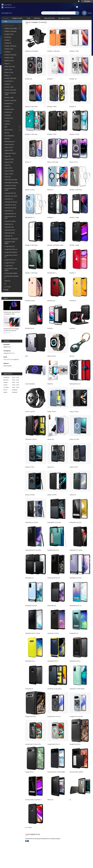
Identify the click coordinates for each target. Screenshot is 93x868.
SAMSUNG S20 (9, 211)
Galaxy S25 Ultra (9, 159)
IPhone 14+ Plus (9, 72)
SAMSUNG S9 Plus (10, 233)
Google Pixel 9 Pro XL (10, 260)
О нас (29, 18)
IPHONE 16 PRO (9, 49)
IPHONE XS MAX (9, 109)
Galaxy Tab (8, 156)
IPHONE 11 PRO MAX (10, 100)
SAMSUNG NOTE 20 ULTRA (10, 189)
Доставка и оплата (64, 18)
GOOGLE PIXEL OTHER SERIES (11, 269)
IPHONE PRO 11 (9, 103)
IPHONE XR (8, 115)
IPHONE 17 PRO (9, 34)
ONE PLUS (7, 281)
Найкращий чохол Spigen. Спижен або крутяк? (11, 330)
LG (5, 284)
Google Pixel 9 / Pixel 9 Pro (11, 256)
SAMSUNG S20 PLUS (10, 208)
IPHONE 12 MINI (9, 98)
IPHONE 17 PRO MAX (10, 31)
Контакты (37, 18)
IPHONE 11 (8, 106)
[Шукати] (77, 13)
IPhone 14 (7, 75)
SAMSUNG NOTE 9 (10, 230)
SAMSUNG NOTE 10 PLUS (10, 217)
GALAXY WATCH (9, 144)
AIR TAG (7, 133)
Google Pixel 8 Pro (10, 263)
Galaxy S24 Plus (9, 174)
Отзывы (6, 290)
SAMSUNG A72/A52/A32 (11, 239)
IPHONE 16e (8, 43)
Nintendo (7, 139)
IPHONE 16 (8, 52)
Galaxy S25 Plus (9, 162)
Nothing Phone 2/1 (10, 142)
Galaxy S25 (8, 165)
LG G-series (8, 287)
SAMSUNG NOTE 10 (10, 214)
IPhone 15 (7, 64)
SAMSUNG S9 (8, 236)
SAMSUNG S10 (9, 224)
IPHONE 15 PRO (9, 58)
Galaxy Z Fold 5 (9, 147)
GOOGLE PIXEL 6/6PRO (11, 273)
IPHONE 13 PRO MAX (10, 78)
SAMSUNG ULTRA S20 (11, 202)
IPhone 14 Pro (8, 69)
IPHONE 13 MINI (9, 87)
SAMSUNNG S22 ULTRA (11, 183)
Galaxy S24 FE (8, 168)
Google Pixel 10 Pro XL (11, 249)
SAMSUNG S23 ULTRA (11, 180)
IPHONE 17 (8, 40)
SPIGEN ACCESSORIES (11, 28)
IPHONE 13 (8, 84)
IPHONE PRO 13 (9, 81)
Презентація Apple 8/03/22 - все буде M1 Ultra (12, 313)
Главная (6, 18)
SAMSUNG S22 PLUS (10, 186)
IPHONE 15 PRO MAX (10, 55)
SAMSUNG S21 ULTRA (11, 196)
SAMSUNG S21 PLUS (10, 205)
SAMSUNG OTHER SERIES (10, 243)
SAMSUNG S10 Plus (10, 221)
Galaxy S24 (8, 177)
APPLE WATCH (9, 130)
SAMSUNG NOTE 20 (10, 193)
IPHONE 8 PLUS (9, 118)
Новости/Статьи (49, 18)
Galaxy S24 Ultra (9, 171)
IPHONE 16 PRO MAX (10, 46)
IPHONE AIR (8, 37)
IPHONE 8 (7, 121)
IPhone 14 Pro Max (10, 67)
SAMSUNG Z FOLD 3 (10, 153)
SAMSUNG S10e (9, 227)
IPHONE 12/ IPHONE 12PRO (10, 94)
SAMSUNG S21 (9, 199)
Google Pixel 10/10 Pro (11, 252)
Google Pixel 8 (9, 266)
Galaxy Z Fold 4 (9, 150)
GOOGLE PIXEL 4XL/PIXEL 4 (12, 277)
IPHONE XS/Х (8, 112)
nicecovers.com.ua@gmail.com (12, 359)
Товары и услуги (17, 18)
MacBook (7, 124)
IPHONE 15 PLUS (9, 61)
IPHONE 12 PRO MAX (10, 90)
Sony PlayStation (9, 136)
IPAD (6, 127)
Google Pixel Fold (9, 246)
